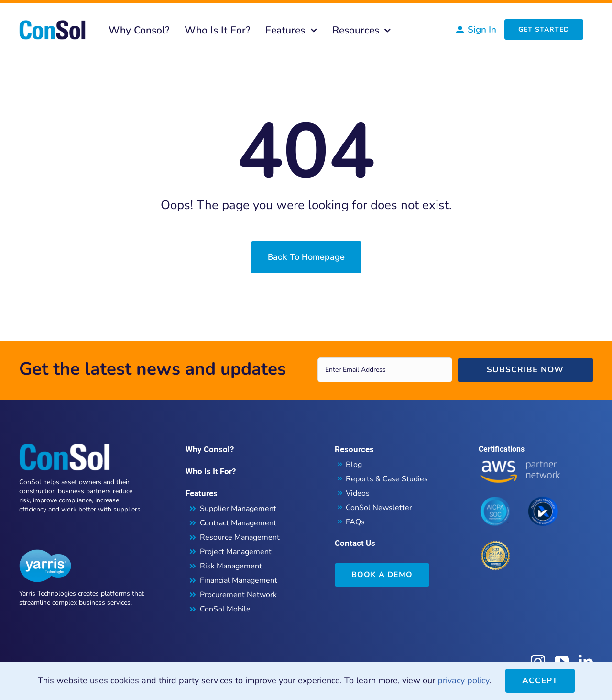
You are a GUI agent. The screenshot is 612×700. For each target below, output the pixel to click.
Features (202, 493)
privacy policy (463, 680)
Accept (540, 681)
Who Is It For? (211, 471)
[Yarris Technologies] (45, 554)
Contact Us (355, 543)
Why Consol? (210, 449)
